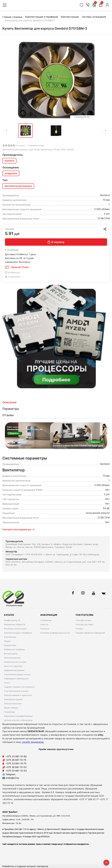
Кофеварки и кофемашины (16, 679)
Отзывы (79, 629)
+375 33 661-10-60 (16, 756)
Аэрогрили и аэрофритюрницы (18, 716)
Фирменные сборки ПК (15, 624)
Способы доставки (84, 624)
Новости (44, 624)
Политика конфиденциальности (55, 633)
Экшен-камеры (11, 708)
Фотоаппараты (11, 654)
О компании (46, 620)
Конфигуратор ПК (12, 620)
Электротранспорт (13, 704)
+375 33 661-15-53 (16, 771)
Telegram (9, 774)
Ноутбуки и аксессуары (15, 629)
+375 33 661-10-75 (16, 763)
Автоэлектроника (12, 658)
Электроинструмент (13, 699)
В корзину (56, 242)
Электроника (10, 637)
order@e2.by (12, 778)
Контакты (45, 629)
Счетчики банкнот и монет (16, 691)
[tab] (56, 402)
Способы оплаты (83, 620)
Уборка (7, 641)
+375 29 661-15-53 (16, 767)
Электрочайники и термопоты (18, 695)
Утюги (7, 683)
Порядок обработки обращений (90, 633)
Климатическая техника (15, 662)
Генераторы (9, 712)
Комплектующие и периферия (18, 633)
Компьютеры (10, 645)
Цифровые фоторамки (14, 670)
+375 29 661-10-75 (16, 760)
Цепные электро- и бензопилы (18, 720)
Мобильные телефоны (14, 649)
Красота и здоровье (13, 666)
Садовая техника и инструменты (19, 687)
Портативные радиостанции (17, 674)
